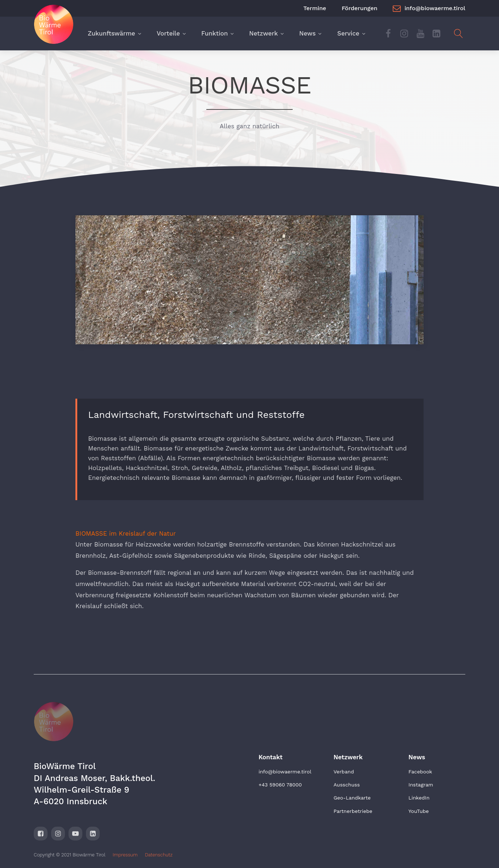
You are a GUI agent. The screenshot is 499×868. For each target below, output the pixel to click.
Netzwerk (267, 33)
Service (351, 33)
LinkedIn (419, 814)
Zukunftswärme (115, 33)
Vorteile (171, 33)
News (310, 33)
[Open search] (459, 34)
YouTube (418, 827)
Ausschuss (347, 801)
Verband (344, 788)
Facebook (420, 788)
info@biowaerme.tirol (285, 788)
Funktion (217, 33)
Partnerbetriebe (353, 827)
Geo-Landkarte (352, 814)
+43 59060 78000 (280, 801)
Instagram (421, 801)
